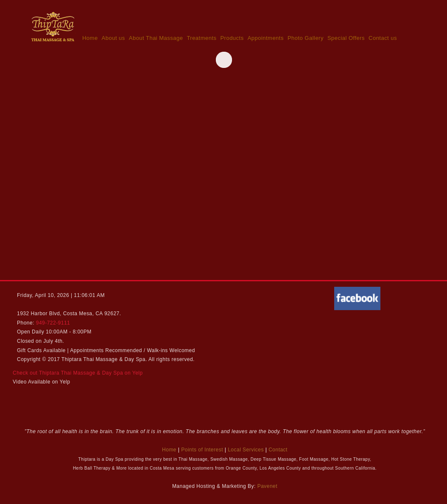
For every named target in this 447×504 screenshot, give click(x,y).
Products (232, 38)
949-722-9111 (53, 323)
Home (90, 38)
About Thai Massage (156, 38)
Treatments (201, 38)
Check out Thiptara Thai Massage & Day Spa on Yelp (78, 373)
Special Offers (346, 38)
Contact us (383, 38)
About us (113, 38)
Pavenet (267, 486)
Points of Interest (202, 450)
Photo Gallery (306, 38)
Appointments (266, 38)
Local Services (246, 450)
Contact (278, 450)
